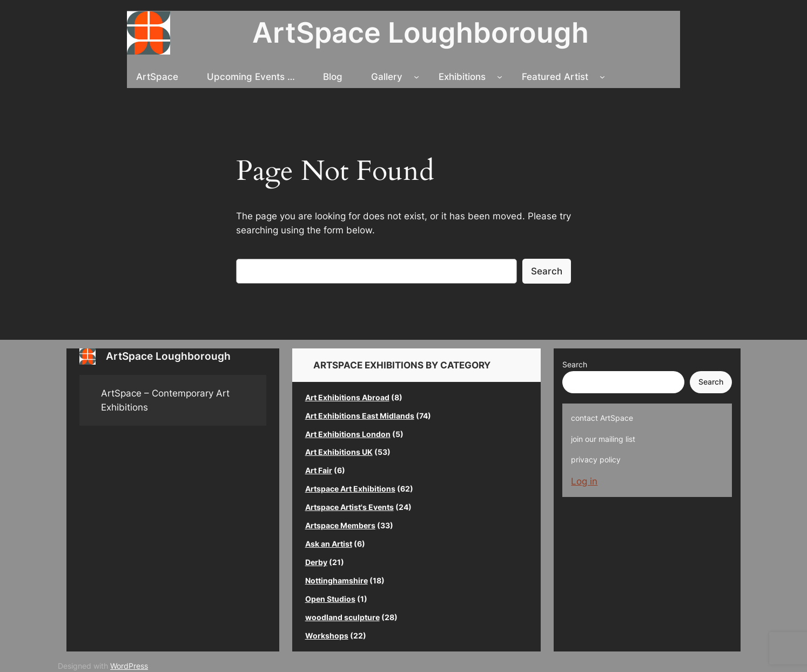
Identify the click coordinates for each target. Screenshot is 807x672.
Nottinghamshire (337, 580)
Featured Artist (555, 77)
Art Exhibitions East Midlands (360, 416)
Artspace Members (340, 525)
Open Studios (330, 599)
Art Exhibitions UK (339, 452)
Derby (316, 562)
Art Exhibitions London (348, 434)
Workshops (327, 636)
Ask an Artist (329, 544)
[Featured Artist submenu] (602, 77)
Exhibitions (462, 77)
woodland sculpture (342, 617)
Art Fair (319, 470)
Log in (584, 481)
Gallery (387, 77)
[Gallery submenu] (416, 77)
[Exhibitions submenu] (500, 77)
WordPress (129, 666)
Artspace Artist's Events (349, 507)
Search (547, 271)
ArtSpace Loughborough (421, 32)
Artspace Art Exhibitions (350, 489)
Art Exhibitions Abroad (347, 397)
